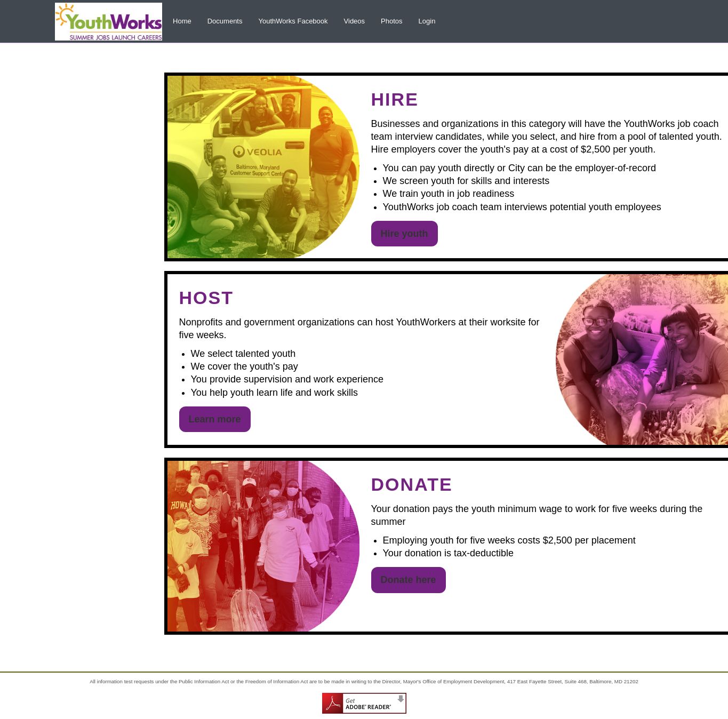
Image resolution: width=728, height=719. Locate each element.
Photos (391, 21)
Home (182, 21)
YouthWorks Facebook (293, 21)
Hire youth (405, 234)
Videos (355, 21)
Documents (225, 21)
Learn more (215, 419)
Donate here (409, 580)
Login (427, 21)
